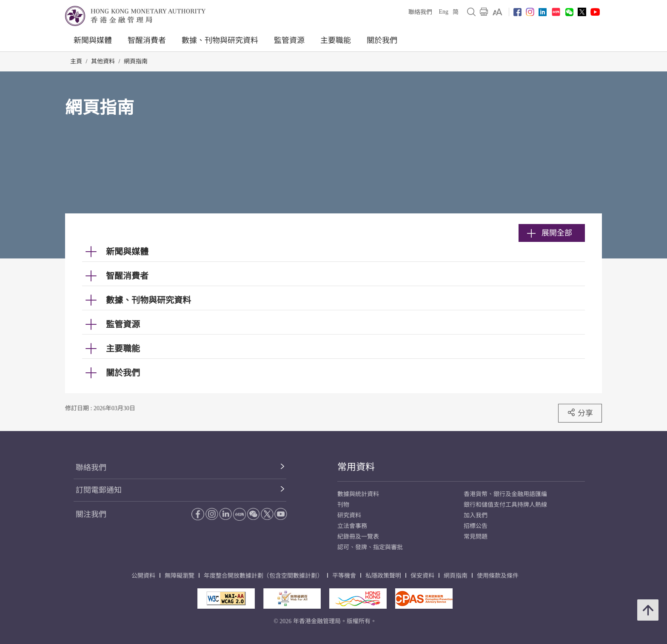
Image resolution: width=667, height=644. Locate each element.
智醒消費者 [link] (127, 276)
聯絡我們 (420, 12)
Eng (443, 12)
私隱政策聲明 (383, 576)
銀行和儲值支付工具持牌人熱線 (505, 505)
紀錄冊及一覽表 (358, 537)
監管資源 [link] (123, 324)
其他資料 (103, 61)
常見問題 (476, 537)
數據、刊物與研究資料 (220, 40)
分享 (580, 413)
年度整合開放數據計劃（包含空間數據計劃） (263, 576)
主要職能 (336, 40)
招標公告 (476, 526)
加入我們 (476, 515)
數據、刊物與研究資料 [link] (148, 300)
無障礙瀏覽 (180, 576)
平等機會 (344, 576)
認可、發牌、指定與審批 (370, 547)
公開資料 (143, 576)
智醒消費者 (147, 40)
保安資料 (422, 576)
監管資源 (289, 40)
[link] (497, 12)
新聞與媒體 (93, 40)
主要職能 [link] (123, 349)
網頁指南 (136, 61)
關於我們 (382, 40)
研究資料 (349, 515)
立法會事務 (352, 526)
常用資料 (356, 467)
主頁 (76, 61)
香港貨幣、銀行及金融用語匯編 (505, 494)
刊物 (343, 505)
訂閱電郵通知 (99, 490)
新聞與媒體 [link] (127, 252)
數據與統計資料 (358, 494)
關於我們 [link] (123, 373)
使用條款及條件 (498, 576)
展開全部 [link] (550, 233)
